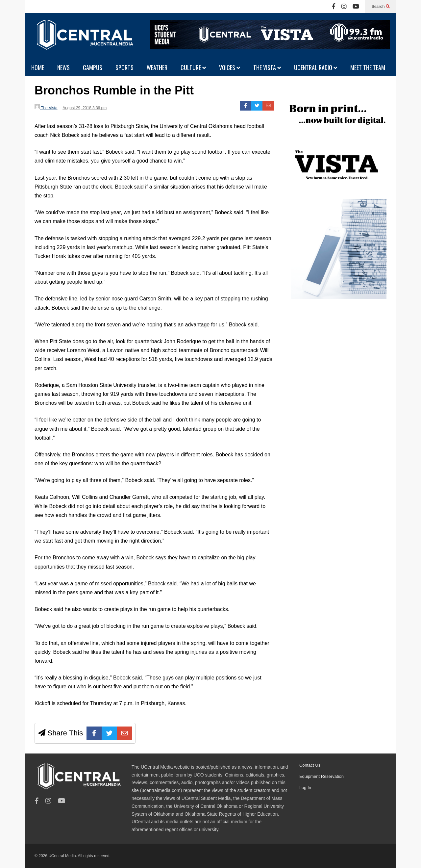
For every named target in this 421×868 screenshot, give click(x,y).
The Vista (46, 107)
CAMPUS (93, 67)
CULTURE (193, 67)
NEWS (63, 67)
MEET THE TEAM (368, 67)
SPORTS (124, 67)
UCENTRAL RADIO (316, 67)
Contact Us (310, 765)
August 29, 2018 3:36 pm (85, 108)
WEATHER (157, 67)
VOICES (230, 67)
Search (381, 7)
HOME (38, 67)
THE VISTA (267, 67)
